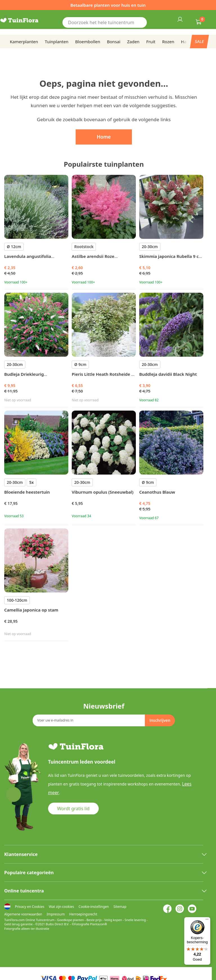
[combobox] (105, 26)
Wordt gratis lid (74, 799)
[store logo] (26, 20)
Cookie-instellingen (94, 907)
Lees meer (192, 783)
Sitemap (120, 907)
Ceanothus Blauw (157, 492)
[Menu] (207, 921)
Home (104, 137)
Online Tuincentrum (40, 920)
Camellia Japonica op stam (31, 610)
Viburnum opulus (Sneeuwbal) (103, 492)
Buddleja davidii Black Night (168, 374)
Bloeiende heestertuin (27, 492)
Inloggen (180, 19)
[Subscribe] (160, 720)
